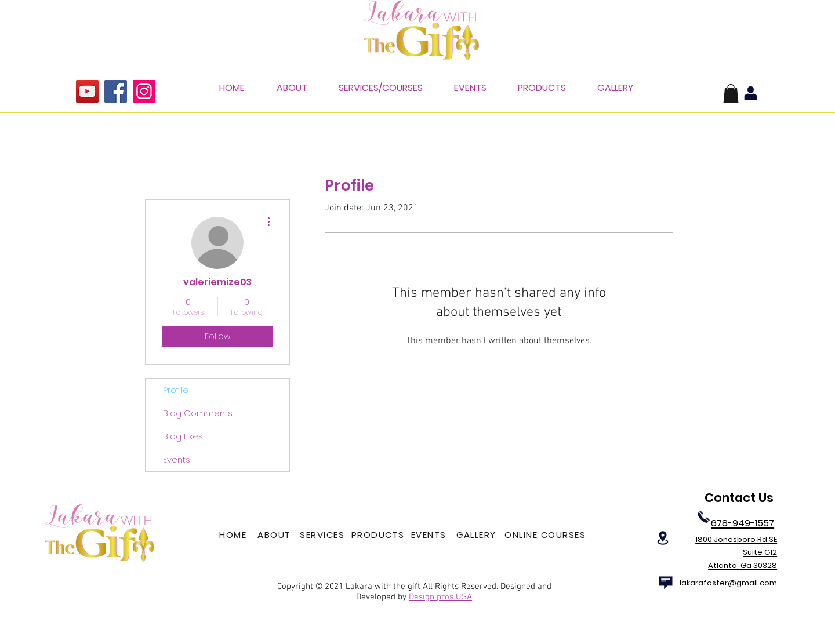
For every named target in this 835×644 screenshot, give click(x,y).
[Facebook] (116, 91)
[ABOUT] (275, 535)
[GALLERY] (478, 535)
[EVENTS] (430, 535)
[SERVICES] (323, 535)
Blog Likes (183, 436)
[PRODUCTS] (379, 535)
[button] (731, 93)
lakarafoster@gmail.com (728, 583)
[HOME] (234, 535)
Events (177, 459)
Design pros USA (440, 597)
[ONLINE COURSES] (546, 535)
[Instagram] (144, 91)
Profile (176, 390)
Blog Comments (198, 413)
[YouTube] (87, 91)
